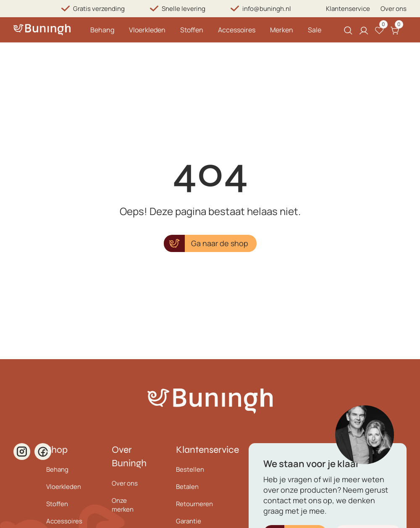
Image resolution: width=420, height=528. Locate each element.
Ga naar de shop (220, 243)
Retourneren (194, 504)
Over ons (394, 9)
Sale (315, 30)
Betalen (187, 487)
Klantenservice (348, 9)
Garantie (189, 521)
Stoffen (192, 30)
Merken (282, 30)
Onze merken (123, 505)
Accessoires (237, 30)
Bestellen (190, 469)
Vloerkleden (147, 30)
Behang (102, 30)
